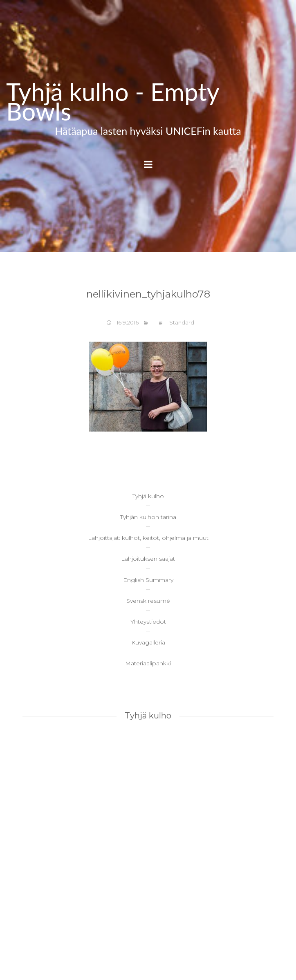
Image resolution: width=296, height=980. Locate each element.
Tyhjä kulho (148, 496)
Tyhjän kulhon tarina (148, 517)
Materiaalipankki (148, 663)
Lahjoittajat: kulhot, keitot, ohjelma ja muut (148, 538)
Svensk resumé (148, 601)
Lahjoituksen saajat (148, 559)
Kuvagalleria (148, 642)
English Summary (148, 580)
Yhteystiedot (148, 622)
